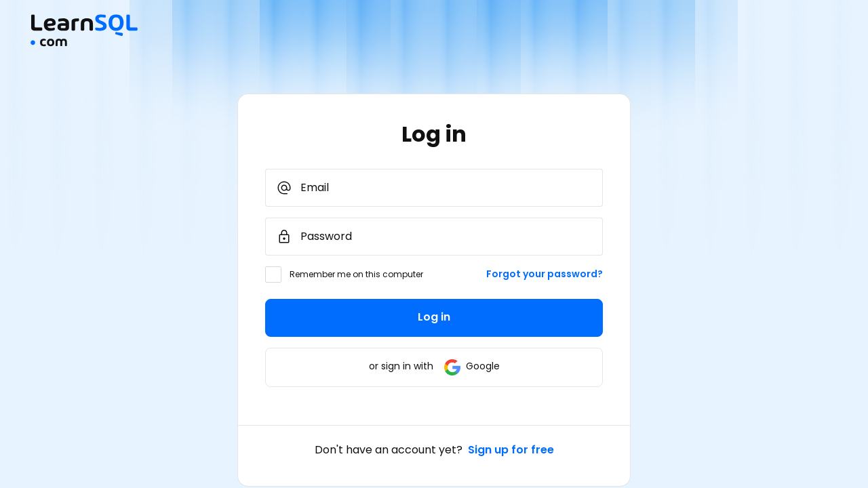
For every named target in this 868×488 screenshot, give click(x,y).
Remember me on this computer (356, 274)
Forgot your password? (545, 274)
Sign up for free (511, 450)
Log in (434, 317)
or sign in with (434, 366)
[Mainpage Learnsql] (84, 43)
